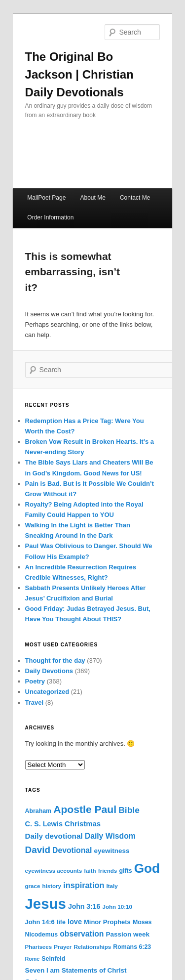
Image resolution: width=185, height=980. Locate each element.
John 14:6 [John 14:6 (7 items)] (40, 922)
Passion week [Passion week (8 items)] (128, 934)
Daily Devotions (49, 671)
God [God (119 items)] (147, 868)
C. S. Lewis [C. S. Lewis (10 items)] (44, 824)
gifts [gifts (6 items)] (125, 871)
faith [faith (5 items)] (90, 871)
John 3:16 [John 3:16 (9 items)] (84, 906)
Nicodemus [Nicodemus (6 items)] (42, 935)
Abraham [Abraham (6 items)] (38, 811)
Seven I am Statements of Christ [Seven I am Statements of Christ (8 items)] (76, 970)
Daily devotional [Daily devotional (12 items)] (54, 836)
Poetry (35, 681)
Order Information (50, 217)
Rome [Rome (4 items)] (33, 959)
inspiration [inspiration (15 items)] (84, 885)
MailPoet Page (46, 198)
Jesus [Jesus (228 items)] (46, 904)
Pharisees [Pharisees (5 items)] (39, 947)
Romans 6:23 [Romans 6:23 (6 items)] (132, 947)
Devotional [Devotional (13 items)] (72, 850)
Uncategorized (47, 692)
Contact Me (135, 198)
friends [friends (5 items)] (108, 871)
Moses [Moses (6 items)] (142, 922)
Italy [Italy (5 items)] (112, 886)
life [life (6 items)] (61, 922)
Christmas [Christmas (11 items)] (83, 824)
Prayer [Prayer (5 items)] (63, 947)
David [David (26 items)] (38, 850)
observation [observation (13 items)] (82, 934)
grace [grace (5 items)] (33, 886)
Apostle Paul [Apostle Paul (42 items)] (85, 809)
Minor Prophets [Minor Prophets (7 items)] (107, 922)
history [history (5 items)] (52, 886)
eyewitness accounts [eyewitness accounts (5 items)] (54, 871)
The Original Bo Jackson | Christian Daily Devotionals (79, 74)
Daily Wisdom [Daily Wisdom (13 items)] (110, 836)
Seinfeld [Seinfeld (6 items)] (53, 959)
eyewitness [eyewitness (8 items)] (112, 851)
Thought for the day (55, 660)
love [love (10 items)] (75, 922)
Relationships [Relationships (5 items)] (92, 947)
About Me (92, 198)
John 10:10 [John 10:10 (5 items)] (117, 907)
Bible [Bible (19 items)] (129, 810)
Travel (35, 703)
